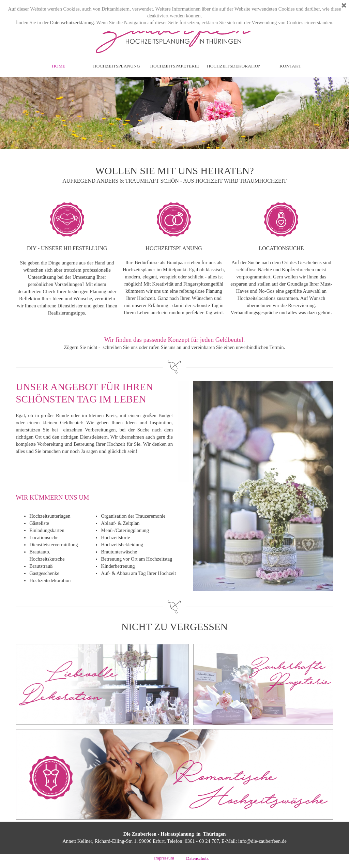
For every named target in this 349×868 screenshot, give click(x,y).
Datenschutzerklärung (72, 22)
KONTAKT (290, 66)
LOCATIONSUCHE (281, 248)
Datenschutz (197, 858)
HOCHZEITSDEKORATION (234, 66)
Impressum (164, 858)
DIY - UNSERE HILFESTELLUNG (67, 248)
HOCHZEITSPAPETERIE (174, 66)
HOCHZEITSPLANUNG (117, 66)
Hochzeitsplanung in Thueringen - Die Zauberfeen (178, 36)
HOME (58, 66)
